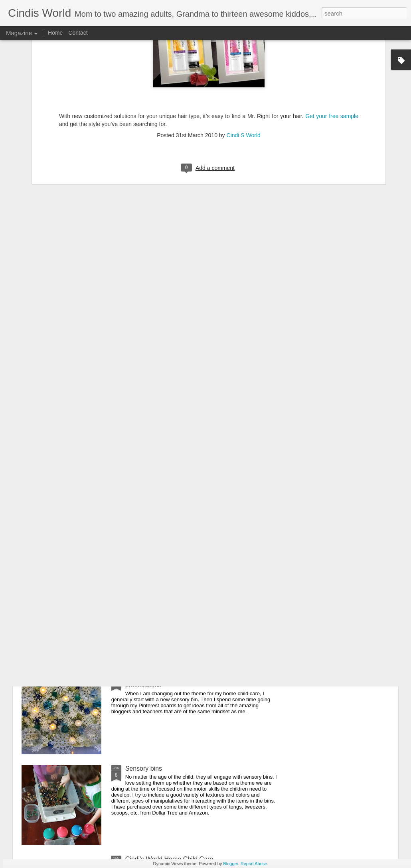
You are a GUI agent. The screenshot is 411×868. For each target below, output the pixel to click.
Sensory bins (144, 768)
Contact (78, 33)
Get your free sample (332, 43)
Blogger (230, 864)
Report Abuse (254, 864)
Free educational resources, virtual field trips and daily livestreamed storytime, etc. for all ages (202, 591)
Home (55, 33)
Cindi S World (244, 62)
